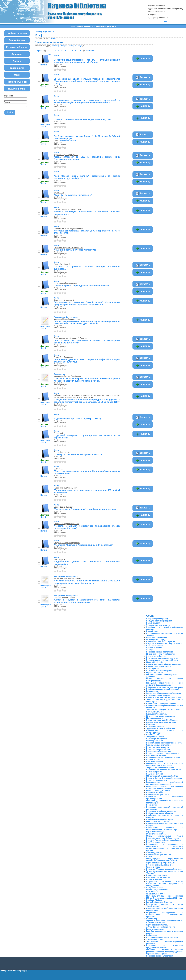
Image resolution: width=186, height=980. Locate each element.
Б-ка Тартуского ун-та (156, 842)
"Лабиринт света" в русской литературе (75, 250)
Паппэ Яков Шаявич (62, 452)
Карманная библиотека (156, 714)
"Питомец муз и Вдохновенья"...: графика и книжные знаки (85, 509)
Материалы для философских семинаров (165, 896)
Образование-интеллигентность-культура (165, 687)
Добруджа (151, 677)
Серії (17, 75)
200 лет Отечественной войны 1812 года (164, 898)
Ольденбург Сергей (62, 264)
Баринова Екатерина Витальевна (68, 578)
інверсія (64, 46)
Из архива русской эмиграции (159, 671)
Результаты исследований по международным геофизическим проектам (165, 915)
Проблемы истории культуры (159, 855)
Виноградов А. (60, 559)
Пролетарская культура (157, 875)
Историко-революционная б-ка (160, 865)
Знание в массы (153, 867)
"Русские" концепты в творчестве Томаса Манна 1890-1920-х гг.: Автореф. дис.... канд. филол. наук (87, 582)
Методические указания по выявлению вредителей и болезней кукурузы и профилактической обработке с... (87, 101)
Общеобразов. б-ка (155, 741)
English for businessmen (157, 637)
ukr (166, 22)
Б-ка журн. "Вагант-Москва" (158, 877)
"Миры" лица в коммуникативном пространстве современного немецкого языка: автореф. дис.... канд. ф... (87, 322)
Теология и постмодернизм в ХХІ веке (163, 710)
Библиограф (152, 919)
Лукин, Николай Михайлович (66, 488)
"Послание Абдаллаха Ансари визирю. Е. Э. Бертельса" (83, 545)
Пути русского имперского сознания (162, 658)
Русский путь (152, 631)
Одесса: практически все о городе (161, 722)
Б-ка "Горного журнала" (157, 755)
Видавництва (17, 68)
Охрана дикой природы (157, 639)
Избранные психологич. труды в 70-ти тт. (164, 644)
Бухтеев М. (58, 469)
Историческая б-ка (154, 888)
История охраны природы (158, 619)
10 (80, 51)
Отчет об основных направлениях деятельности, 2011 (83, 119)
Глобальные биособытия (157, 821)
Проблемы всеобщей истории (159, 819)
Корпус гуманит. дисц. (156, 673)
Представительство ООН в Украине (162, 720)
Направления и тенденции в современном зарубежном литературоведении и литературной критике (165, 847)
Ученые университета (156, 834)
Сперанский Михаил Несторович (67, 209)
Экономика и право (155, 939)
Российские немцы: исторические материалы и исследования (165, 787)
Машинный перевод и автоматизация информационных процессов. (165, 765)
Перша (39, 51)
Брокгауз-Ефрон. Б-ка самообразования (164, 778)
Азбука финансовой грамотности (161, 927)
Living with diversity (155, 662)
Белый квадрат (153, 623)
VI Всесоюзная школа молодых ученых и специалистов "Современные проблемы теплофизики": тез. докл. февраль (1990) (87, 81)
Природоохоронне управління (160, 956)
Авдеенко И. (59, 433)
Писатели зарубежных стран (159, 751)
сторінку (56, 46)
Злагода (150, 650)
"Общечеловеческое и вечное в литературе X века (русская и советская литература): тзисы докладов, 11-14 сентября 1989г (87, 401)
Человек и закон (153, 759)
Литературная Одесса (156, 656)
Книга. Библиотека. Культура (159, 902)
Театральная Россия (155, 737)
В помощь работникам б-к (158, 747)
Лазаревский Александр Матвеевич (69, 229)
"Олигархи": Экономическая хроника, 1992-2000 (79, 454)
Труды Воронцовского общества (161, 728)
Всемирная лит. (153, 735)
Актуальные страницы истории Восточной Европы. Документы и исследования (165, 884)
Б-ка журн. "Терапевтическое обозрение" (164, 869)
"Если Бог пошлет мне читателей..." (73, 195)
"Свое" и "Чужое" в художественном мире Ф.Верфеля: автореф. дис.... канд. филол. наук (87, 601)
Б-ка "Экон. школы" (155, 646)
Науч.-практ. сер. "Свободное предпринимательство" (165, 947)
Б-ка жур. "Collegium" (156, 923)
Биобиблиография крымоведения (161, 704)
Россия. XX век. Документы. (158, 790)
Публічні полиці (17, 89)
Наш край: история (155, 774)
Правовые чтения (154, 648)
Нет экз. (44, 65)
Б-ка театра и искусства (157, 739)
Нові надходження (17, 33)
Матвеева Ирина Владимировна (67, 319)
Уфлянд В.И (59, 193)
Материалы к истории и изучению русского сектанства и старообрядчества (165, 951)
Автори (17, 61)
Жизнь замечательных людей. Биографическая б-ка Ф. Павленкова (165, 837)
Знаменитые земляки (68, 140)
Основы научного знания (157, 890)
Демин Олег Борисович (63, 357)
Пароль (7, 102)
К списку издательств (44, 31)
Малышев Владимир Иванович (67, 524)
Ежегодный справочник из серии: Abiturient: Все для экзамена (165, 684)
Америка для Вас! (154, 853)
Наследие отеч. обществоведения (161, 811)
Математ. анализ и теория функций (162, 675)
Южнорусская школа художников (161, 716)
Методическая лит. (154, 718)
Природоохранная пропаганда (160, 652)
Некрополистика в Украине (158, 695)
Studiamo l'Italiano (154, 900)
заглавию (53, 39)
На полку (143, 58)
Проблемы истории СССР (158, 795)
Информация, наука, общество (160, 813)
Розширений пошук (17, 47)
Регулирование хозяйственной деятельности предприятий (165, 783)
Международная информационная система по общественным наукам (165, 860)
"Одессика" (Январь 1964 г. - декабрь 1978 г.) (77, 419)
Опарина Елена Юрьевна (64, 598)
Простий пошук (17, 40)
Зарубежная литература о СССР (160, 863)
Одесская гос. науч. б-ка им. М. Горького (70, 338)
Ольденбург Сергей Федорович (67, 543)
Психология (151, 805)
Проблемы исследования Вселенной (163, 689)
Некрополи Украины (155, 726)
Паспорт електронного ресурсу (14, 971)
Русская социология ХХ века (159, 666)
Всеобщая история (155, 793)
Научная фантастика (155, 712)
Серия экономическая (156, 879)
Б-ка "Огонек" (152, 892)
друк (80, 46)
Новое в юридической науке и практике (164, 664)
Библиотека (151, 935)
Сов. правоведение (155, 762)
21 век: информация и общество (160, 654)
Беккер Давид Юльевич (64, 507)
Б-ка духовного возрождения (159, 621)
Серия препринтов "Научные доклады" (164, 757)
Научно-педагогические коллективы (162, 937)
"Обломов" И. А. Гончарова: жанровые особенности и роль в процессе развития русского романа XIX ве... (87, 380)
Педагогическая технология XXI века (162, 660)
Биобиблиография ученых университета (164, 743)
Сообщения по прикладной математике (164, 770)
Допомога (17, 54)
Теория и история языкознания (160, 768)
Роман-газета (152, 691)
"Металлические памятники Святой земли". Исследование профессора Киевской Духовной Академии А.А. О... (87, 303)
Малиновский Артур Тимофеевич (67, 376)
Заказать (143, 78)
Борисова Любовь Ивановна (65, 283)
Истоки (149, 857)
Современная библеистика (158, 625)
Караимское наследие (156, 832)
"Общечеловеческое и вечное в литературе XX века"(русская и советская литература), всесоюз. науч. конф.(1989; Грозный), (87, 396)
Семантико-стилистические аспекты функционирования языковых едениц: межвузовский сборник (87, 61)
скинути (73, 46)
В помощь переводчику (157, 780)
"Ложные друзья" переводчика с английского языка (81, 286)
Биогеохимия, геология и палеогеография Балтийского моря (165, 829)
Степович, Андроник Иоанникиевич (68, 248)
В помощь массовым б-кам (158, 749)
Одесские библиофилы (157, 954)
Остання (90, 51)
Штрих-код (8, 96)
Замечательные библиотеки (159, 745)
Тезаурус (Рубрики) (17, 82)
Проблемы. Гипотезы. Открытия (160, 642)
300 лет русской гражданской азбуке (162, 776)
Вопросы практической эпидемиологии (164, 697)
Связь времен (152, 668)
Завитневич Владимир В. (64, 300)
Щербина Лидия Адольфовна (66, 155)
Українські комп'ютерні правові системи (164, 921)
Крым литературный (155, 929)
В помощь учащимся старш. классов (162, 753)
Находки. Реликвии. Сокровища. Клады (164, 840)
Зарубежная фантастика (157, 925)
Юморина (150, 724)
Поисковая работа (154, 772)
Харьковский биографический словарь (164, 693)
